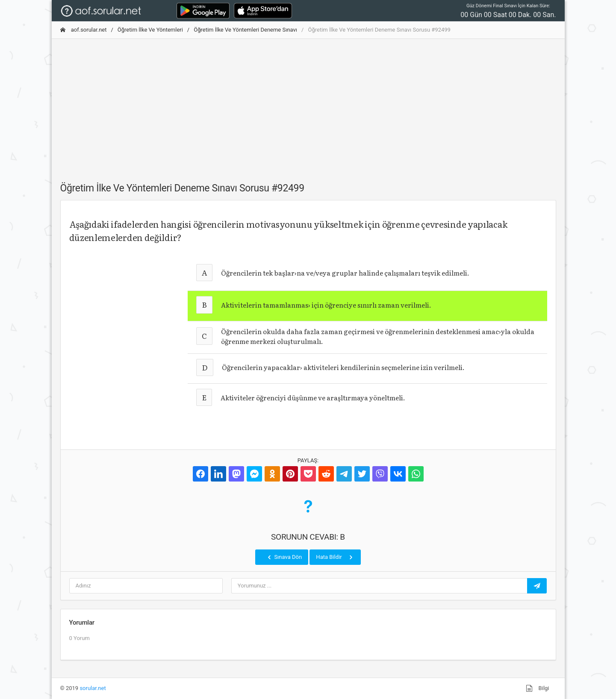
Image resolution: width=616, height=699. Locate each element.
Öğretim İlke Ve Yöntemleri (150, 30)
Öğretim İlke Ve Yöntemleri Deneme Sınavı (245, 30)
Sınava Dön (284, 557)
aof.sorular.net (84, 30)
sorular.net (93, 688)
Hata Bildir (335, 557)
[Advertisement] (308, 106)
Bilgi (537, 688)
